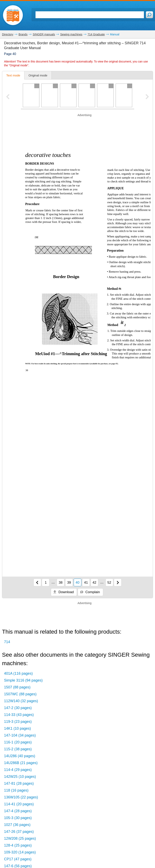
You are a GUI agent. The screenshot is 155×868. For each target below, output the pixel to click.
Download (63, 592)
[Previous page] (37, 582)
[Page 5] (105, 95)
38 (61, 583)
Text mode (13, 75)
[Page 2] (50, 95)
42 (94, 583)
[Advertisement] (77, 123)
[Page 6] (124, 95)
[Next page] (118, 582)
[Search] (90, 15)
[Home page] (13, 15)
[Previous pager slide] (8, 97)
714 (7, 642)
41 (86, 583)
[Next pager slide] (147, 97)
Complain (90, 592)
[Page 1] (31, 95)
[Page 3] (68, 95)
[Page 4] (87, 95)
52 (109, 583)
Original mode (38, 75)
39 (69, 583)
